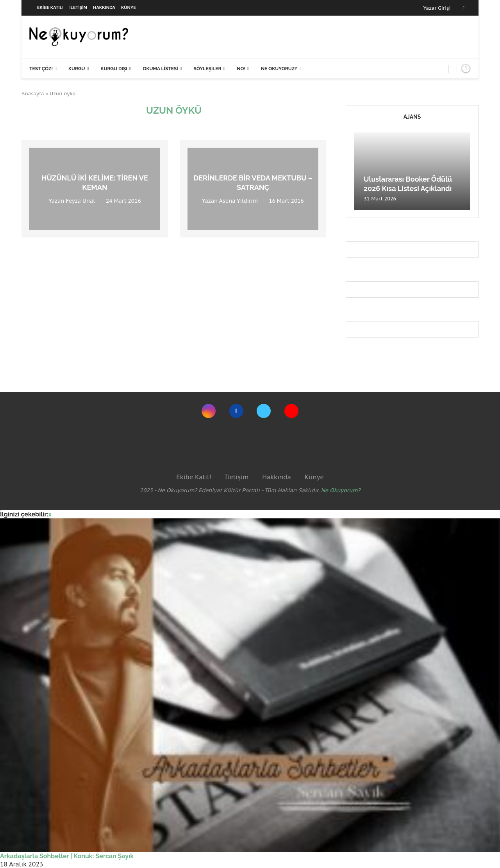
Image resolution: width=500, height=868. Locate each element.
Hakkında (104, 8)
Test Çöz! (41, 69)
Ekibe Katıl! (50, 8)
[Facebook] (464, 8)
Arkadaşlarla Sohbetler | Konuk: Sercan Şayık (67, 856)
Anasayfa (33, 94)
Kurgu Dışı (114, 69)
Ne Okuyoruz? (279, 69)
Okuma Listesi (160, 69)
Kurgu (77, 69)
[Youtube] (291, 411)
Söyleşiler (208, 69)
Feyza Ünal (80, 200)
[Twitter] (264, 411)
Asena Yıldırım (238, 200)
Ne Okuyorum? (341, 490)
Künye (129, 8)
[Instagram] (209, 411)
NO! (241, 69)
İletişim (79, 8)
